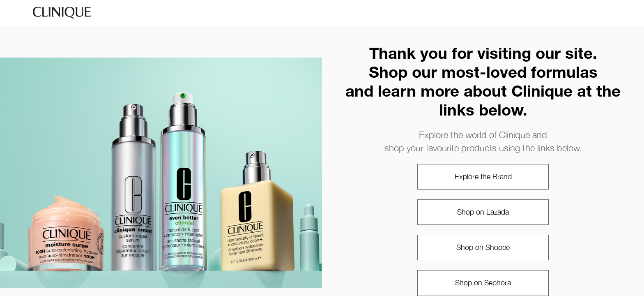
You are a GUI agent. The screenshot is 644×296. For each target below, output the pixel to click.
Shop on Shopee (483, 247)
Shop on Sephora (483, 283)
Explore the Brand (483, 177)
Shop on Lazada (483, 212)
